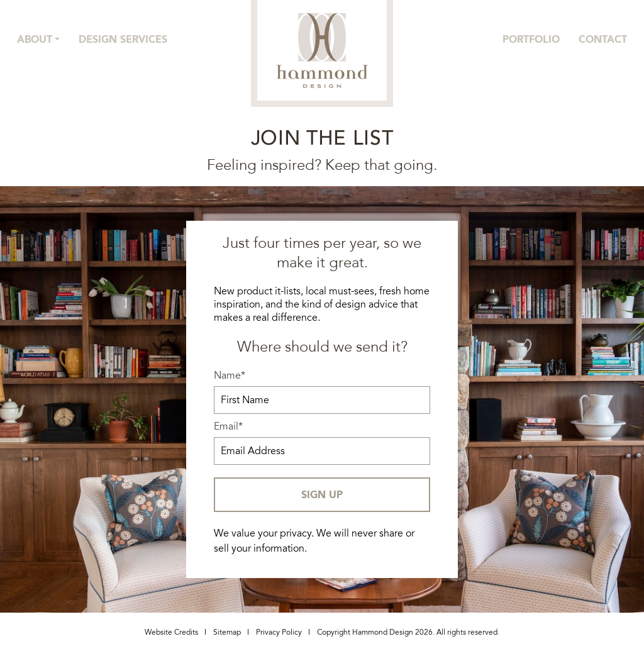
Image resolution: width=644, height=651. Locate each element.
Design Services (123, 39)
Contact (603, 39)
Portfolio (531, 39)
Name (230, 376)
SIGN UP (322, 495)
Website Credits (171, 632)
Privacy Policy (279, 632)
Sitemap (227, 632)
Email (228, 427)
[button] (38, 40)
